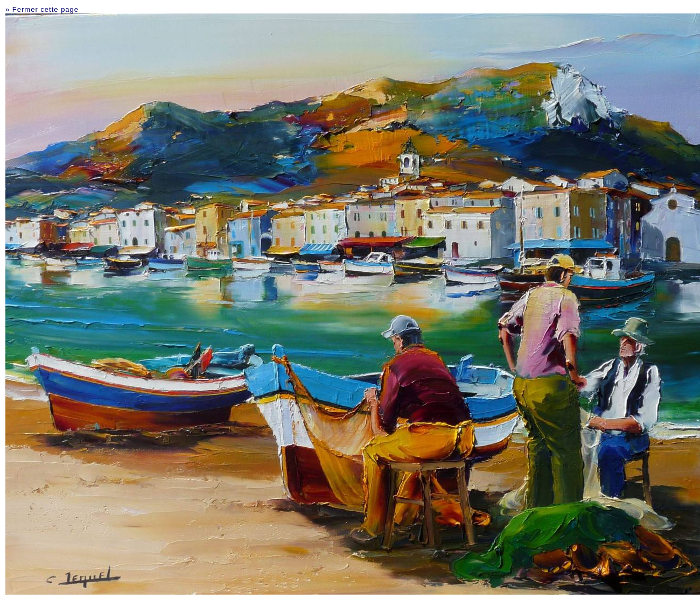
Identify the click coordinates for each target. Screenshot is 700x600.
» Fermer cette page (42, 9)
